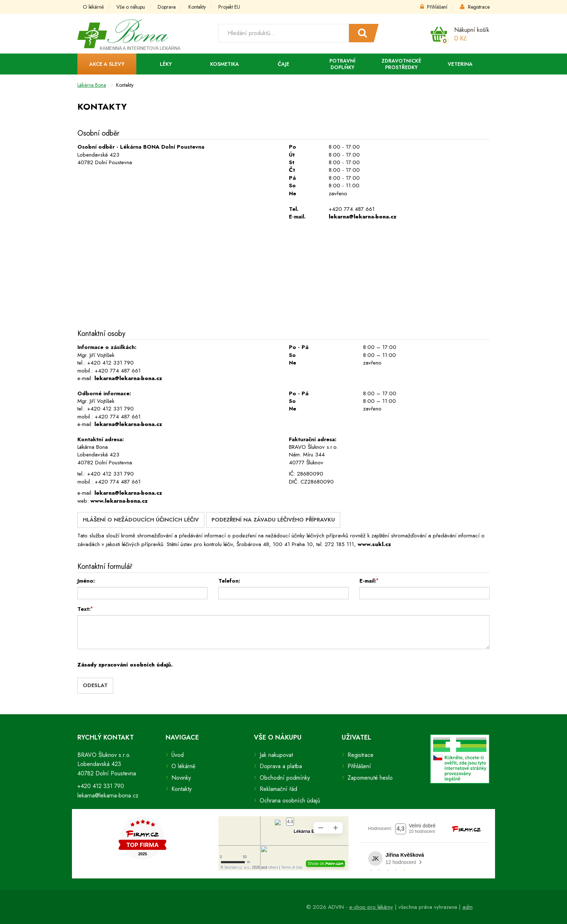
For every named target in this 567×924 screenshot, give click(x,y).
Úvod (178, 755)
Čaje (283, 64)
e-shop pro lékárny (371, 907)
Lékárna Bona (92, 85)
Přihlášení (434, 7)
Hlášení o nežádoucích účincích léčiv (141, 520)
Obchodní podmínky (285, 778)
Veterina (460, 64)
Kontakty (197, 7)
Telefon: (229, 581)
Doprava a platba (281, 766)
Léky (166, 64)
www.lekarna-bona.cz (119, 501)
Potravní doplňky (342, 64)
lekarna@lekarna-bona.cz (363, 217)
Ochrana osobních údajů (290, 800)
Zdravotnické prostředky (401, 64)
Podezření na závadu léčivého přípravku (273, 520)
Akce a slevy (107, 64)
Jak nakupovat (276, 755)
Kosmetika (225, 64)
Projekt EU (229, 7)
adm (468, 907)
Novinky (181, 778)
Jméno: (86, 581)
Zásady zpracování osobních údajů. (125, 665)
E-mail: (369, 581)
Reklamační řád (278, 789)
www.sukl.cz (374, 544)
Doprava (167, 7)
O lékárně (93, 7)
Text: (85, 609)
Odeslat (95, 685)
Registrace (475, 7)
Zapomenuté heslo (370, 778)
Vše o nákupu (131, 7)
